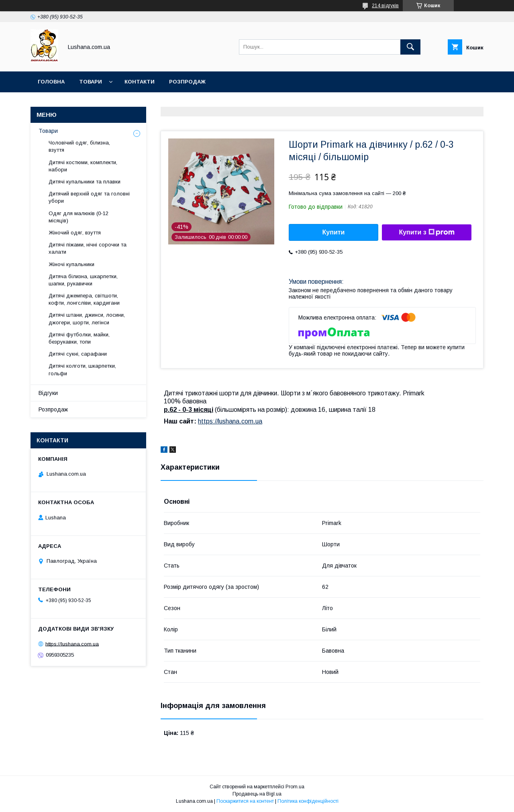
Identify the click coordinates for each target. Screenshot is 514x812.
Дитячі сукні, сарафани (78, 354)
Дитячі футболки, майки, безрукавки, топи (79, 338)
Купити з (426, 232)
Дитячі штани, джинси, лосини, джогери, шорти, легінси (87, 318)
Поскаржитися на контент (245, 801)
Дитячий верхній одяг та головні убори (89, 197)
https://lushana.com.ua (230, 421)
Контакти (140, 82)
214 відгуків (385, 6)
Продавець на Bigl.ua (257, 794)
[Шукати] (410, 47)
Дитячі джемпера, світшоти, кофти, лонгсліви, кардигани (84, 299)
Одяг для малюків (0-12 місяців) (79, 217)
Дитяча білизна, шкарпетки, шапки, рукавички (83, 280)
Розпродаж (187, 82)
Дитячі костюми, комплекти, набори (83, 166)
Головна (51, 82)
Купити (334, 232)
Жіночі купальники (71, 264)
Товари (91, 82)
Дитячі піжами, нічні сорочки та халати (88, 248)
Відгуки (48, 393)
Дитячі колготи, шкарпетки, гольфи (82, 369)
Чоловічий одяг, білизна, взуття (79, 146)
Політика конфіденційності (308, 801)
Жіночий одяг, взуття (75, 233)
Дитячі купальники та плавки (85, 182)
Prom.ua (295, 787)
